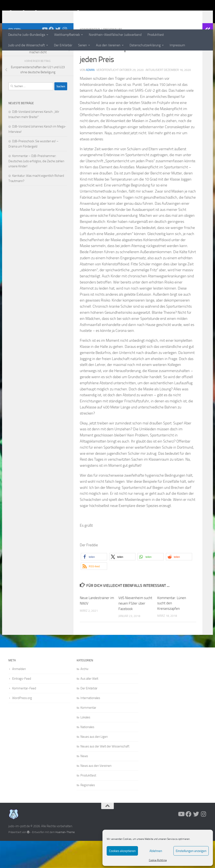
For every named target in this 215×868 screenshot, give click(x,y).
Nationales (87, 754)
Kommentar (90, 57)
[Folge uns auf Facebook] (51, 57)
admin (90, 97)
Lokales (85, 744)
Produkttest (156, 35)
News (84, 783)
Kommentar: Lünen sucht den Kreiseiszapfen (172, 631)
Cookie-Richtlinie (158, 860)
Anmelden (19, 696)
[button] (94, 584)
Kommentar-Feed (24, 715)
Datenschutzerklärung (145, 45)
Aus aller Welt (89, 706)
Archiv (84, 696)
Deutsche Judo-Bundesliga (27, 35)
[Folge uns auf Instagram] (65, 57)
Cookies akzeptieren (122, 851)
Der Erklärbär (63, 45)
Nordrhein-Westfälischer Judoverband (115, 35)
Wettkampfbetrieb (67, 35)
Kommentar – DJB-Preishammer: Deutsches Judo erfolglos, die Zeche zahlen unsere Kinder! (36, 188)
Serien (83, 45)
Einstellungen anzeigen (191, 851)
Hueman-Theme (65, 859)
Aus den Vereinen (108, 45)
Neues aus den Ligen (94, 764)
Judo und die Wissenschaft (27, 45)
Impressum (177, 45)
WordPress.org (22, 725)
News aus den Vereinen (96, 793)
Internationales (90, 725)
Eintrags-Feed (22, 706)
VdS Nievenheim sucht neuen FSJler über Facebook (135, 631)
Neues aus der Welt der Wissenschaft (105, 774)
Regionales (113, 57)
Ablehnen (156, 851)
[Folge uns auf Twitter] (58, 57)
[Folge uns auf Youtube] (45, 57)
